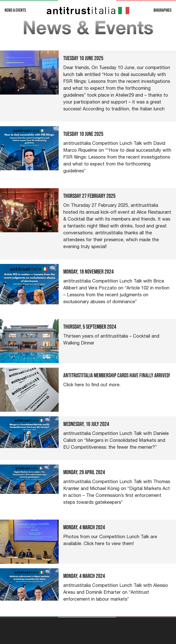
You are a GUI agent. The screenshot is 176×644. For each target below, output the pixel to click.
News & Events (15, 10)
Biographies (162, 10)
